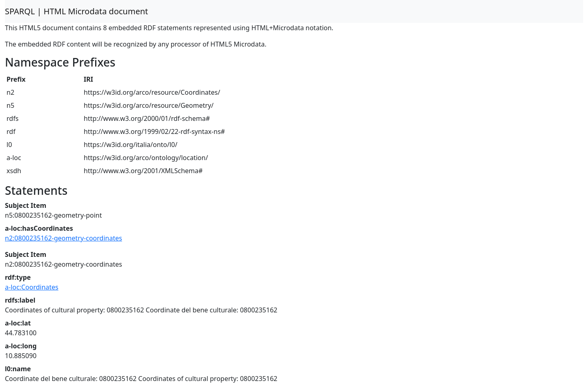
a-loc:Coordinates (32, 287)
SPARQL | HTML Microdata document (77, 11)
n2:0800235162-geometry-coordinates (63, 238)
